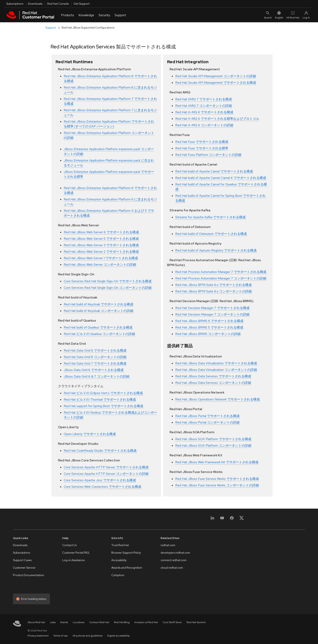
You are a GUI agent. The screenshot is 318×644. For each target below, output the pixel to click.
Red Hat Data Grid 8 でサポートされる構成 (95, 350)
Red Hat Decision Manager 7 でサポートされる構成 (212, 308)
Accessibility (119, 560)
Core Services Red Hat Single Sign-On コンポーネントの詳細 (108, 288)
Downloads (35, 4)
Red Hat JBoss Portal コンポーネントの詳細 (207, 422)
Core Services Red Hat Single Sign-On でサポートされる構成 (108, 281)
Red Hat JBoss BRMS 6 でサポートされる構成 (209, 321)
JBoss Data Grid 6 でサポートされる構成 (94, 370)
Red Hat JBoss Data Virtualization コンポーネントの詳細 (216, 370)
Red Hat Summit (196, 622)
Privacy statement (38, 636)
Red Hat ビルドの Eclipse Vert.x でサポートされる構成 (103, 393)
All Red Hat (293, 15)
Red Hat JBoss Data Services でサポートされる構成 (213, 376)
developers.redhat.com (175, 553)
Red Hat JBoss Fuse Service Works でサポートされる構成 (217, 479)
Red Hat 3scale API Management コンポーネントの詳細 (216, 76)
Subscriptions (15, 4)
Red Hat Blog (122, 622)
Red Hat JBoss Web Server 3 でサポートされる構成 (101, 245)
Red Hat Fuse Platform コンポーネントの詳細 (208, 155)
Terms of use (61, 636)
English (279, 15)
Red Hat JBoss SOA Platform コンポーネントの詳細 (213, 446)
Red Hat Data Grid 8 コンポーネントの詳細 (95, 357)
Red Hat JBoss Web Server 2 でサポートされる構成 (101, 252)
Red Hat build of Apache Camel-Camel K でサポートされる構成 (221, 178)
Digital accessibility (118, 636)
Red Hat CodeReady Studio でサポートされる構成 (100, 451)
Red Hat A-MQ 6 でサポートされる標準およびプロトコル (217, 119)
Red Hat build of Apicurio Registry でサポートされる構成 (216, 250)
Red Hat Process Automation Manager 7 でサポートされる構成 (221, 272)
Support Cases (22, 560)
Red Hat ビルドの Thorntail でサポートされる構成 (100, 400)
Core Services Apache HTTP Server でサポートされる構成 (106, 467)
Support (51, 28)
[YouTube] (222, 520)
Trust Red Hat (120, 545)
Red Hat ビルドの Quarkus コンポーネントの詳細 (99, 334)
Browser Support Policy (126, 553)
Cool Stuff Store (172, 622)
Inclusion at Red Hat (146, 622)
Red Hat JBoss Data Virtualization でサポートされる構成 (216, 363)
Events (64, 622)
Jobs (53, 622)
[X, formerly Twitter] (242, 518)
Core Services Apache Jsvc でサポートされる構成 (100, 480)
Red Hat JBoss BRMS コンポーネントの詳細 (208, 334)
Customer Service (24, 568)
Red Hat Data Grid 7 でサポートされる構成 (95, 363)
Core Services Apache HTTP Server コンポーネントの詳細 (106, 474)
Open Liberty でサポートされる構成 (90, 434)
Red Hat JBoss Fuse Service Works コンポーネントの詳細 (217, 485)
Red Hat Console (58, 4)
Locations (79, 622)
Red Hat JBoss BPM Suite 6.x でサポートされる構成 (213, 285)
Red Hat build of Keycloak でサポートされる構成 (98, 304)
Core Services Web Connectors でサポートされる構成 (102, 487)
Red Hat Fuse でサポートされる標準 (202, 148)
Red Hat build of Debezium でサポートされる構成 (211, 234)
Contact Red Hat (99, 622)
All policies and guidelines (88, 636)
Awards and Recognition (127, 568)
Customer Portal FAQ (76, 553)
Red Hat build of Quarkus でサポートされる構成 (98, 327)
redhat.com (168, 545)
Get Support (82, 4)
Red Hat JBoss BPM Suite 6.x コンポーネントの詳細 (213, 291)
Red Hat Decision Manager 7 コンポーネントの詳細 (212, 314)
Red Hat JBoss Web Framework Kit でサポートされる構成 (217, 462)
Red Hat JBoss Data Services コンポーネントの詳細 (213, 383)
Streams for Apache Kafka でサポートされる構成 (210, 217)
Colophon (118, 575)
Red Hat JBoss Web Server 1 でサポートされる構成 (101, 258)
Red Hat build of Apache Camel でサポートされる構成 (214, 171)
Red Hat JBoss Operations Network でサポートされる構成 (218, 399)
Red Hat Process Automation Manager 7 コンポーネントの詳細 (221, 278)
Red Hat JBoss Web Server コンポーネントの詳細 (100, 265)
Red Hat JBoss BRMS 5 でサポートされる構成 (209, 327)
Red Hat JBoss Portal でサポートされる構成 (207, 416)
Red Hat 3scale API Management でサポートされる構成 (216, 83)
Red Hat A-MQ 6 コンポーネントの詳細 (204, 125)
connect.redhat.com (174, 560)
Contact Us (69, 545)
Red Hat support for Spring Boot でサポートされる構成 (103, 406)
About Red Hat (36, 622)
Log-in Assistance (74, 560)
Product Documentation (28, 575)
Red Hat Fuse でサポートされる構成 (202, 142)
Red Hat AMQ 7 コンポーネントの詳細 (204, 106)
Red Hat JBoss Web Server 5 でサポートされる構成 (101, 239)
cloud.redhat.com (172, 568)
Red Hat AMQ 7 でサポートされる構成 (204, 99)
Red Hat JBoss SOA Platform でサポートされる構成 (213, 439)
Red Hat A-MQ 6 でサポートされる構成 (204, 112)
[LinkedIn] (212, 520)
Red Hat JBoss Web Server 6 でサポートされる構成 (101, 232)
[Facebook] (232, 520)
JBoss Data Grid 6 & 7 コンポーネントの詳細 (97, 376)
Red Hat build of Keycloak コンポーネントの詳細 (98, 311)
